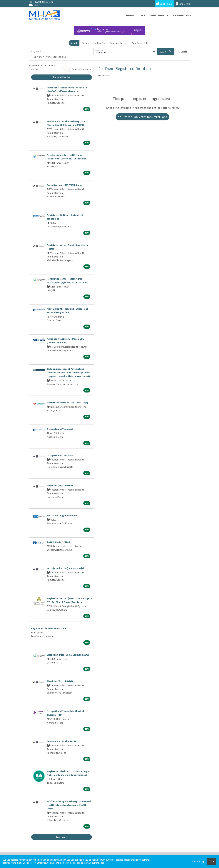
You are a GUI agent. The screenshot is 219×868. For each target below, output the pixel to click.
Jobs (142, 15)
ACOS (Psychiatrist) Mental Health (66, 568)
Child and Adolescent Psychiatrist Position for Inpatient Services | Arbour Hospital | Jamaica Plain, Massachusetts (69, 372)
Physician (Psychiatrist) (60, 485)
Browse (85, 43)
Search (74, 43)
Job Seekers (164, 4)
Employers (183, 4)
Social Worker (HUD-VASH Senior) (65, 185)
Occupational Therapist (60, 429)
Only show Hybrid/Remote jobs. (50, 57)
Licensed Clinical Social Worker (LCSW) (68, 655)
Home (130, 15)
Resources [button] (181, 15)
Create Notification (82, 69)
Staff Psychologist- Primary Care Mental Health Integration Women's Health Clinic (69, 805)
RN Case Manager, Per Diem (62, 515)
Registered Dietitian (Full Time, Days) (67, 403)
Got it (212, 862)
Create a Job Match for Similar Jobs (142, 117)
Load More (61, 837)
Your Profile (159, 15)
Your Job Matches (119, 43)
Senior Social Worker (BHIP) (62, 741)
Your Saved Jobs (140, 43)
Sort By (35, 69)
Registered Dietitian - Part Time (48, 628)
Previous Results (62, 77)
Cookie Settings (196, 862)
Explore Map (100, 43)
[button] (182, 52)
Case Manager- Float (58, 542)
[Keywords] (62, 52)
